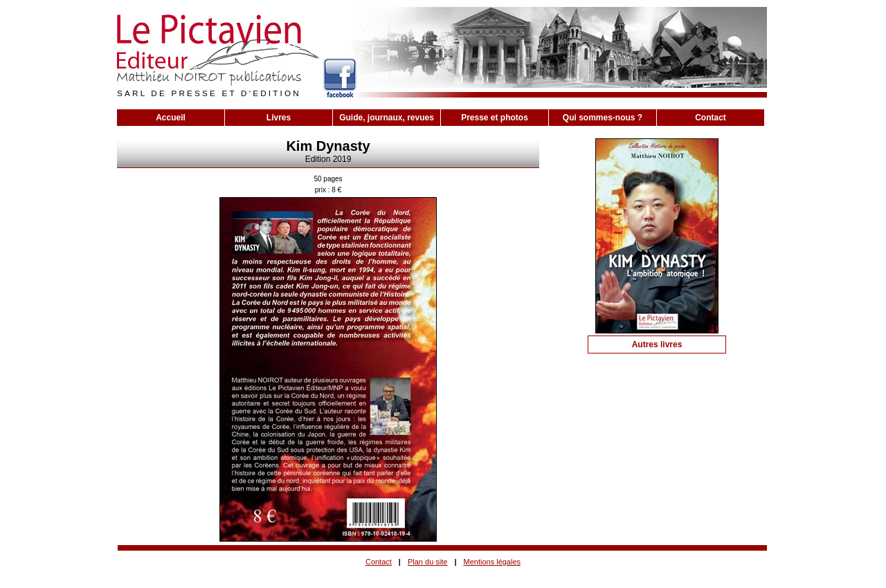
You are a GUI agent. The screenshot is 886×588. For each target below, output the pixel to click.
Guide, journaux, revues (387, 118)
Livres (279, 118)
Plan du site (427, 562)
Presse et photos (495, 118)
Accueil (171, 118)
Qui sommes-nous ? (603, 118)
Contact (711, 118)
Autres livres (657, 344)
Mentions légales (492, 562)
